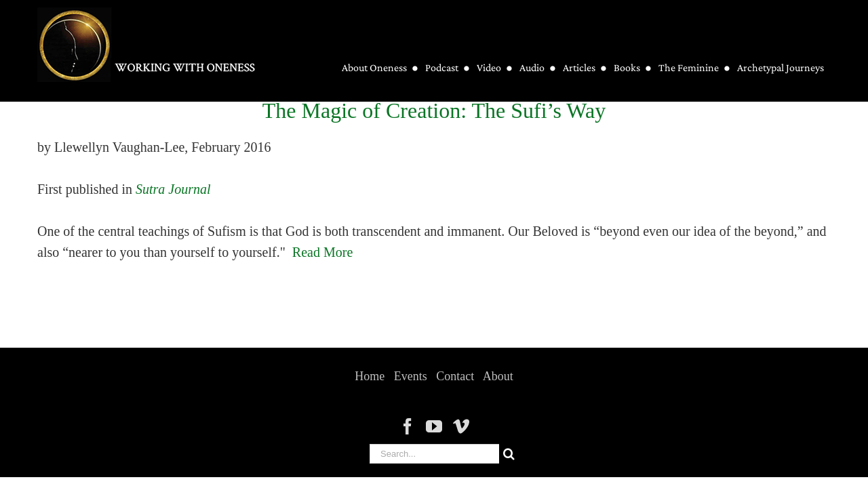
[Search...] (434, 454)
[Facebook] (408, 426)
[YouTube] (434, 426)
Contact (455, 376)
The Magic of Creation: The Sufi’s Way (434, 110)
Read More (322, 252)
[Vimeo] (461, 426)
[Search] (509, 454)
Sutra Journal (173, 189)
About (498, 376)
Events (411, 376)
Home (370, 376)
